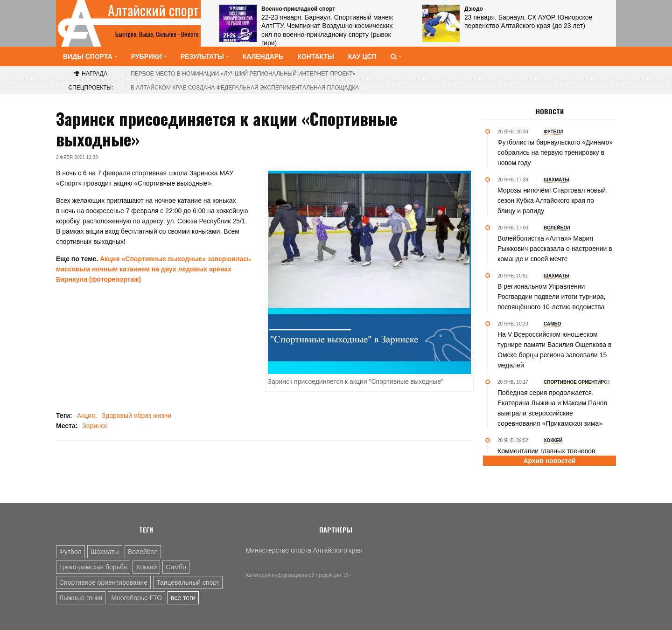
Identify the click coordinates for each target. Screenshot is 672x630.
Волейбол (143, 552)
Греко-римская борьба (93, 567)
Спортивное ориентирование (103, 582)
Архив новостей (549, 461)
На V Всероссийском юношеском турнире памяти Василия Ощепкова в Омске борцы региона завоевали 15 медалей (554, 350)
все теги (183, 598)
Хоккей (146, 567)
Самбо (176, 567)
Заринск (94, 426)
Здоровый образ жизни (137, 415)
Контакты (315, 56)
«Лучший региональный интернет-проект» (243, 74)
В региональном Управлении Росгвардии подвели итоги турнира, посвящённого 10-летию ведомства (551, 297)
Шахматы (105, 552)
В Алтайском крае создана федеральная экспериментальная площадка (245, 88)
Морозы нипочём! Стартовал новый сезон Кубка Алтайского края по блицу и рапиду (552, 201)
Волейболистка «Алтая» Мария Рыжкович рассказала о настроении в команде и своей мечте (555, 249)
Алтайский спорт (153, 10)
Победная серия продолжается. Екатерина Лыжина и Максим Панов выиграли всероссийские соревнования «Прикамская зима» (552, 408)
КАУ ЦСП (362, 56)
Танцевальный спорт (188, 582)
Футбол (70, 552)
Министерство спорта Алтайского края (304, 550)
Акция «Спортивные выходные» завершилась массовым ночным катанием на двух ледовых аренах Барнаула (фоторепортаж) (154, 269)
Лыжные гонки (81, 598)
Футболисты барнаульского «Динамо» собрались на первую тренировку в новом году (555, 152)
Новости (550, 111)
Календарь (263, 56)
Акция (86, 415)
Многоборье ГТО (136, 598)
